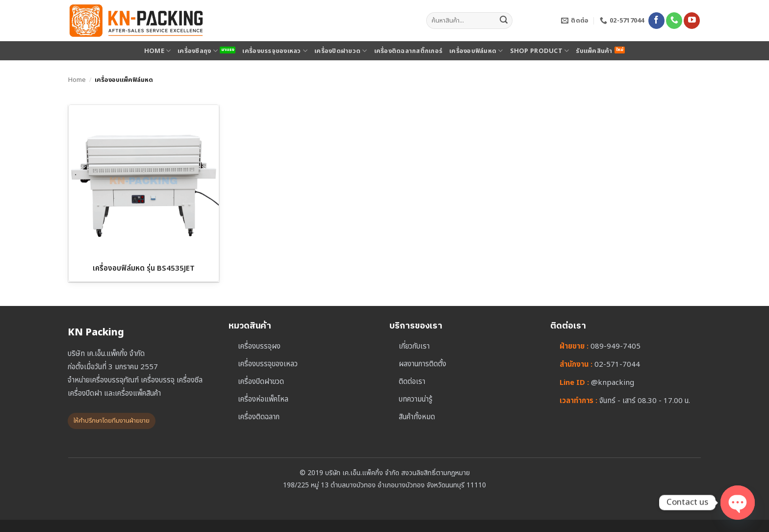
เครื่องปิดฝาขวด (341, 51)
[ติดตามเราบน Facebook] (656, 21)
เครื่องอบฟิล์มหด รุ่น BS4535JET (144, 269)
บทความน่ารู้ (416, 399)
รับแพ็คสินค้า (594, 51)
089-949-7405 (615, 346)
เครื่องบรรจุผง (259, 346)
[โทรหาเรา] (674, 21)
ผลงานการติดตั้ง (423, 364)
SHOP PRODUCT (540, 51)
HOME (157, 51)
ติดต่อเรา (412, 382)
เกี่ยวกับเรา (414, 346)
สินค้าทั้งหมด (417, 417)
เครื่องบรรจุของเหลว (275, 51)
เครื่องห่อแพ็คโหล (263, 399)
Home (77, 80)
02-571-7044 (617, 365)
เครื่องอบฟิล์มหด (476, 51)
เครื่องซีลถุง (198, 51)
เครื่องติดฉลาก (259, 417)
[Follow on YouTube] (692, 21)
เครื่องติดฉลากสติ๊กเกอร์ (409, 51)
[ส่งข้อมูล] (504, 21)
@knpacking (613, 383)
